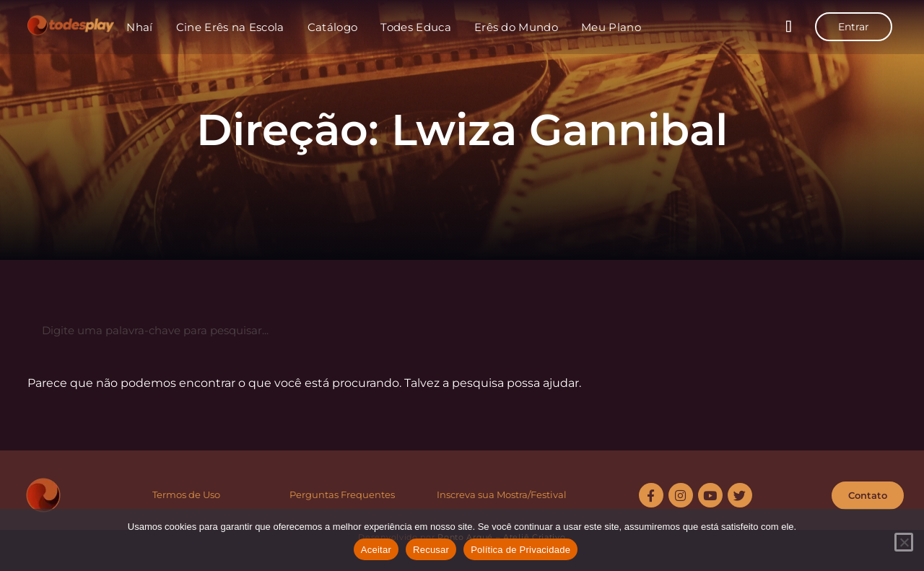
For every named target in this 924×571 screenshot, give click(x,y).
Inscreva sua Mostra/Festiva (500, 494)
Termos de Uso (186, 494)
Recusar (431, 550)
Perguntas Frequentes (342, 494)
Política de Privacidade (520, 550)
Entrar (854, 27)
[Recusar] (904, 542)
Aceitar (376, 550)
